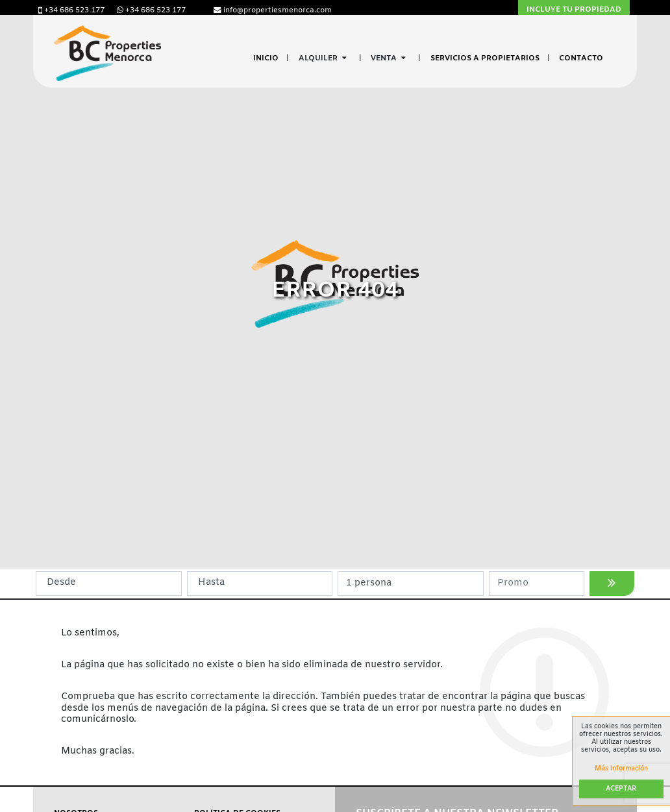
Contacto (581, 58)
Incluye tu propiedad (574, 10)
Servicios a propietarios (485, 58)
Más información (621, 769)
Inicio (266, 58)
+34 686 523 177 (72, 10)
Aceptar (621, 789)
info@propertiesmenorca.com (273, 10)
